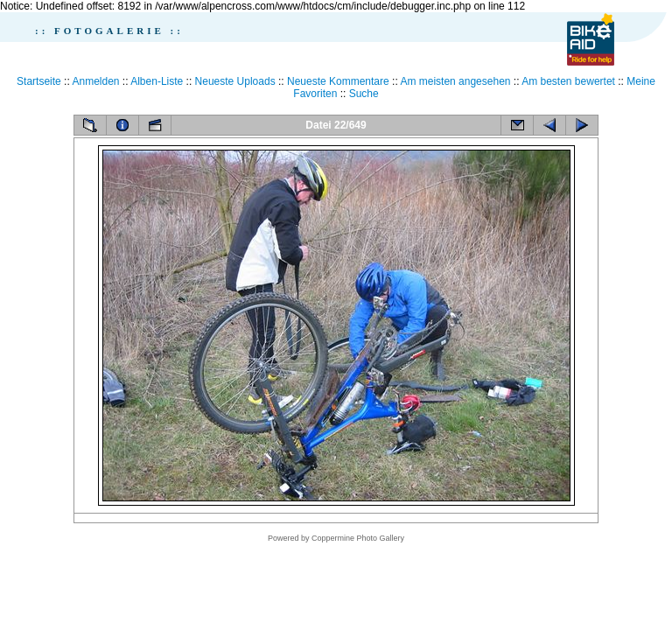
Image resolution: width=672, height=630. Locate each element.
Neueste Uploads (235, 81)
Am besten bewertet (568, 81)
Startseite (39, 81)
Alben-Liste (157, 81)
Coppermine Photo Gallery (358, 538)
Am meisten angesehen (455, 81)
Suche (364, 94)
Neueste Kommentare (338, 81)
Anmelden (95, 81)
